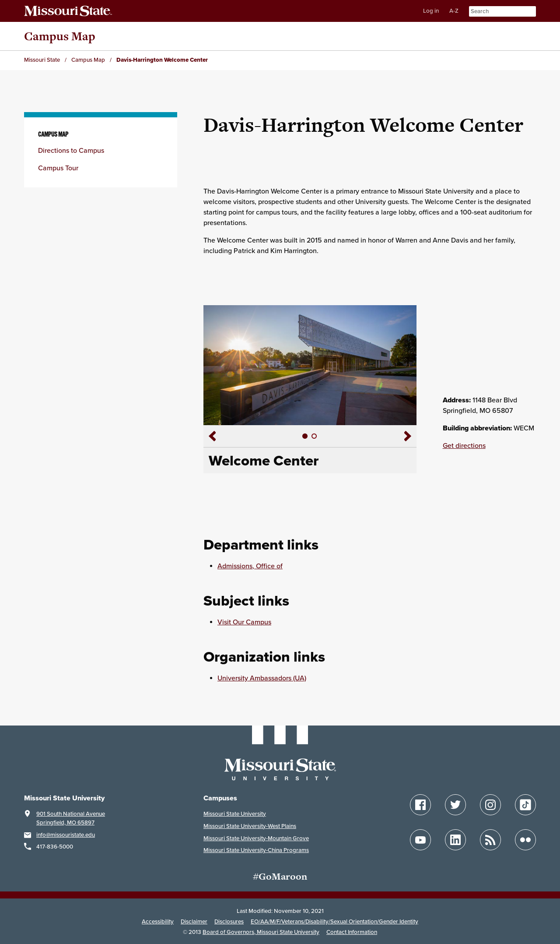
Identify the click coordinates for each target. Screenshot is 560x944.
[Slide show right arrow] (410, 436)
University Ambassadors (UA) (262, 678)
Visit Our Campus (244, 622)
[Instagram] (490, 805)
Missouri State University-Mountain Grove (256, 838)
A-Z (454, 11)
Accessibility (158, 922)
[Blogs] (490, 840)
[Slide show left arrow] (210, 436)
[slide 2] (314, 436)
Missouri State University (235, 814)
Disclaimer (194, 922)
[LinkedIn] (455, 840)
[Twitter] (455, 805)
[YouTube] (420, 840)
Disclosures (229, 922)
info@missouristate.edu (66, 835)
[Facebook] (420, 805)
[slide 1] (305, 436)
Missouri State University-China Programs (256, 850)
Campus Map (60, 36)
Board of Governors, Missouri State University (261, 932)
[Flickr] (525, 840)
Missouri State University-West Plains (250, 826)
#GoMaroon (280, 876)
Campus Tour (58, 168)
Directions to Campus (71, 151)
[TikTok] (525, 805)
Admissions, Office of (250, 566)
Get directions (464, 446)
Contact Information (352, 932)
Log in (431, 11)
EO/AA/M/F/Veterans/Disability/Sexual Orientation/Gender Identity (334, 922)
